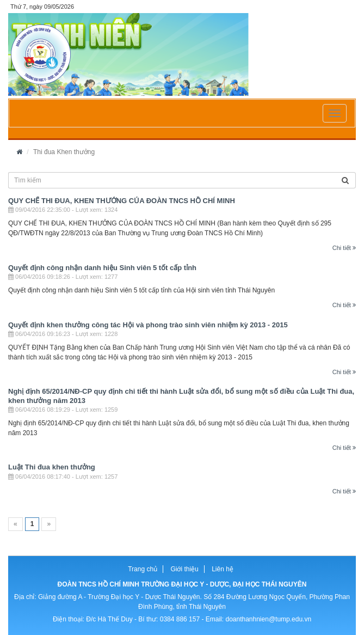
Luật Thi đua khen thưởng (52, 467)
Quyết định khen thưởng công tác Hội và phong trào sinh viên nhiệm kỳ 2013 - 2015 (148, 325)
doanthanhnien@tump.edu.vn (268, 619)
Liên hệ (223, 569)
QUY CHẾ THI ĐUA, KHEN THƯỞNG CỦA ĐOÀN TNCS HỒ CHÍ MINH (122, 201)
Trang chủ (143, 569)
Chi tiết (344, 248)
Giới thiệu (184, 569)
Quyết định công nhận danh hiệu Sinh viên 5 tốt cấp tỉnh (102, 268)
